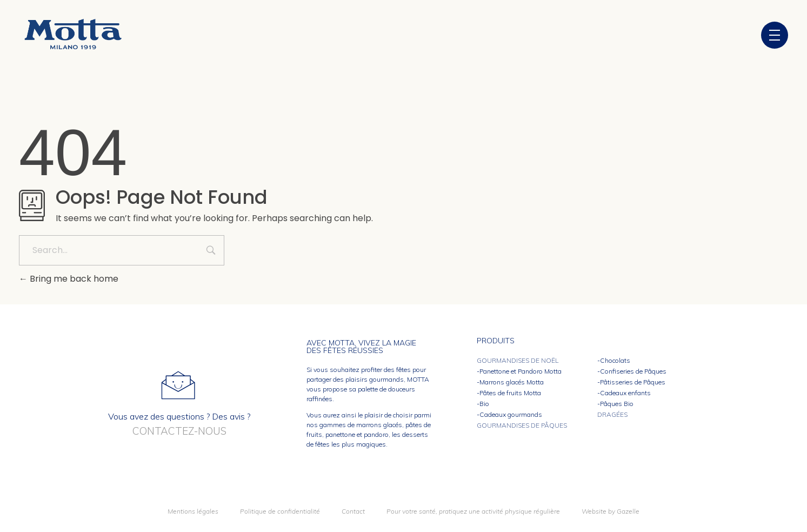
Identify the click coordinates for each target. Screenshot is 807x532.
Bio (484, 404)
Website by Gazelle (611, 511)
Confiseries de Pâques (633, 371)
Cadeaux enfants (625, 393)
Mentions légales (193, 511)
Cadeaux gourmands (511, 414)
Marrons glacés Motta (512, 382)
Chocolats (615, 360)
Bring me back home (69, 279)
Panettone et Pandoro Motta (521, 371)
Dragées (612, 414)
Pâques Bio (617, 404)
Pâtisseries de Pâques (633, 382)
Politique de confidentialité (280, 511)
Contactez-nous (179, 431)
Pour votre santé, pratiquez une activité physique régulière (473, 511)
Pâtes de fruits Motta (510, 393)
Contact (353, 511)
